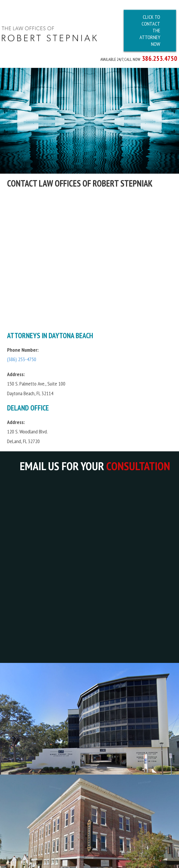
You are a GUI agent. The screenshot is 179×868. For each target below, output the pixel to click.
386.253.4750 (160, 58)
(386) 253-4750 (22, 355)
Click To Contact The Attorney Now (150, 30)
